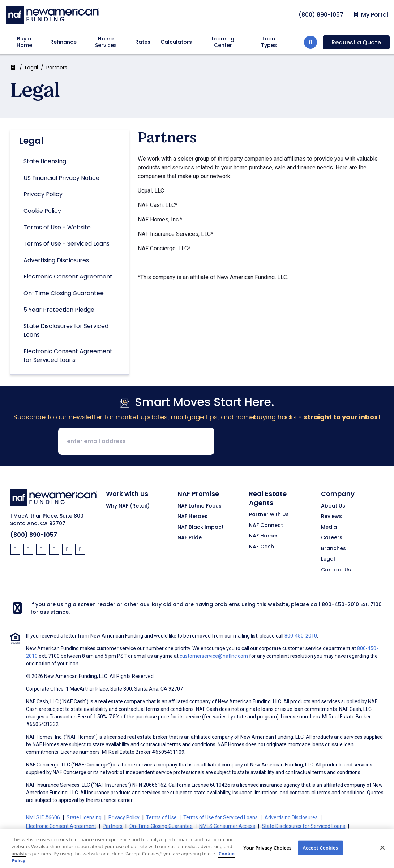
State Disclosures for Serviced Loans (66, 330)
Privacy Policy (43, 194)
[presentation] (275, 442)
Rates (143, 42)
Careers (332, 538)
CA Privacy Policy (150, 835)
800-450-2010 (340, 604)
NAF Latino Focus (200, 506)
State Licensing (45, 161)
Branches (333, 549)
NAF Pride (190, 538)
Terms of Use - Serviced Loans (67, 244)
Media (329, 527)
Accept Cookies (320, 854)
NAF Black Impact (201, 527)
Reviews (331, 517)
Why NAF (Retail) (128, 506)
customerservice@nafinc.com (214, 656)
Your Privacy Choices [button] (200, 835)
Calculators (176, 42)
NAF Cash (262, 547)
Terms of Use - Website (57, 227)
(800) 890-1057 (34, 535)
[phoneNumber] (321, 15)
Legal (31, 68)
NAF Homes (264, 536)
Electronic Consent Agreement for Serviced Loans (68, 356)
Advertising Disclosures (56, 260)
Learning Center (223, 42)
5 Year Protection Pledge (59, 310)
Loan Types (269, 42)
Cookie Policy (42, 211)
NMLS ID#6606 (43, 817)
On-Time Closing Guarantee (64, 293)
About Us (333, 506)
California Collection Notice (93, 835)
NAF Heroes (192, 517)
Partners (113, 826)
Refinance (63, 42)
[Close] (382, 854)
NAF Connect (266, 526)
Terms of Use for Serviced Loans (220, 817)
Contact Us (336, 570)
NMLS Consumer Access (227, 826)
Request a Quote (356, 42)
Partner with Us (269, 515)
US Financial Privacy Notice (61, 178)
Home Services (106, 42)
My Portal (370, 15)
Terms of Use (161, 817)
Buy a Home (24, 42)
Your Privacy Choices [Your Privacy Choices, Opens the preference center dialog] (267, 854)
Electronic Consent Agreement (68, 277)
